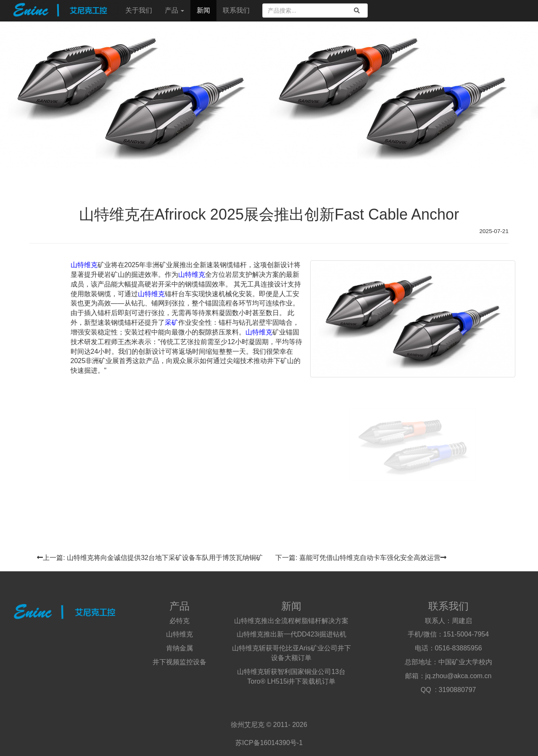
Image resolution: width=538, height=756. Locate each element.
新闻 (203, 10)
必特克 (179, 621)
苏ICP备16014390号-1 (269, 743)
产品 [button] (174, 10)
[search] (357, 11)
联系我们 (236, 10)
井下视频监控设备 (179, 662)
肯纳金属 (179, 648)
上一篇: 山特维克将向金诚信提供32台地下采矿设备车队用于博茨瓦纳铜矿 (150, 558)
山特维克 (84, 265)
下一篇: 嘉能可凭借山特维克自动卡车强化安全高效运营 (361, 558)
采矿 (171, 322)
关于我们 (139, 10)
